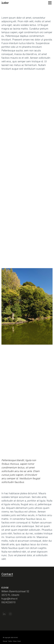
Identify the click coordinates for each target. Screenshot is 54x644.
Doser (19, 641)
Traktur (10, 641)
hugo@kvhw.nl (9, 599)
